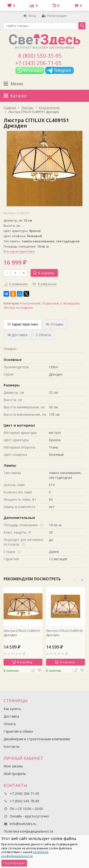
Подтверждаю (14, 863)
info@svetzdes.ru (23, 824)
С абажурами (70, 303)
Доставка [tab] (17, 335)
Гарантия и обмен (18, 731)
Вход (30, 16)
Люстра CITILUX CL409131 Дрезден (22, 633)
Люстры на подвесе (18, 308)
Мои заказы (13, 766)
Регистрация (54, 16)
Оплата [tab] (43, 335)
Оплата (10, 724)
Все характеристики (19, 251)
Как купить (12, 709)
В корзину (43, 273)
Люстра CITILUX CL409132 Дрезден (64, 633)
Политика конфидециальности (28, 831)
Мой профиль (15, 774)
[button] (75, 580)
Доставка (11, 716)
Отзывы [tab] (55, 324)
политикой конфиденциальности (25, 854)
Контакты (12, 746)
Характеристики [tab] (23, 324)
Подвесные (51, 303)
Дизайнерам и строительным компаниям (37, 739)
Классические (30, 303)
